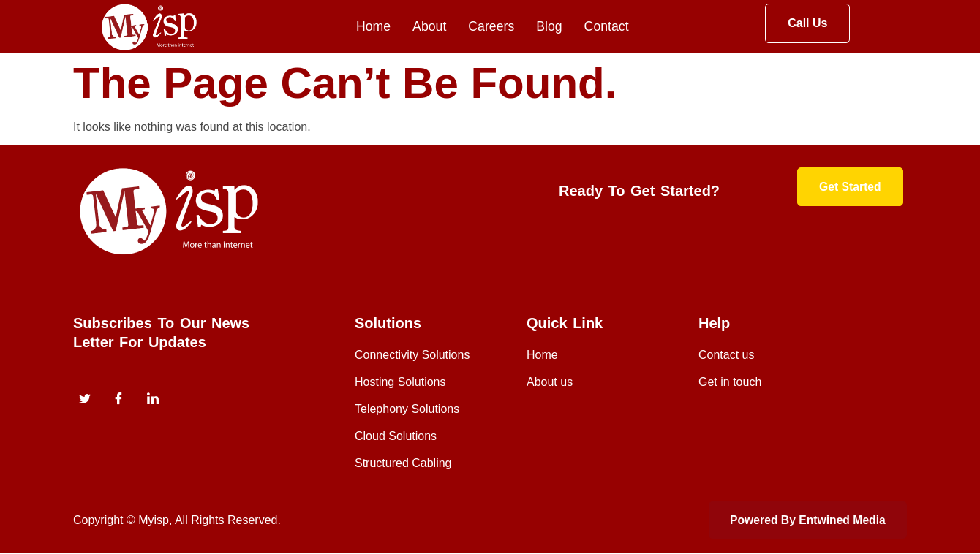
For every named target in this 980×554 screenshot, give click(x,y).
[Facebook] (118, 400)
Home (372, 27)
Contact (607, 27)
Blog (549, 27)
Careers (491, 27)
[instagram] (153, 400)
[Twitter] (85, 400)
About (428, 27)
